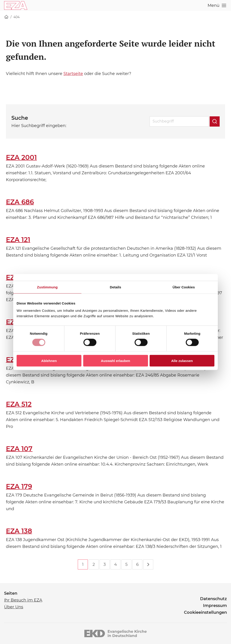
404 (16, 17)
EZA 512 (19, 404)
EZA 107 (19, 449)
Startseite (73, 74)
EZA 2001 (21, 157)
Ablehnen (49, 361)
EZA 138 (19, 531)
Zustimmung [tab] (47, 287)
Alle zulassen (182, 361)
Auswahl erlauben (115, 361)
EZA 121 (18, 240)
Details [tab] (115, 287)
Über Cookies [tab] (184, 287)
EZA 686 (20, 202)
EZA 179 (19, 486)
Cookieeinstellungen (205, 612)
